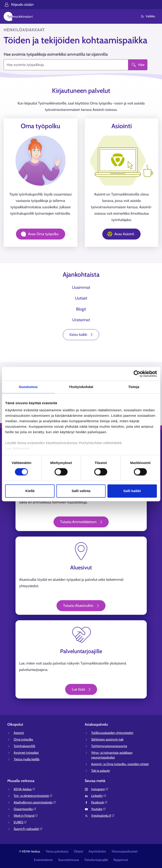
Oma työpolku (23, 739)
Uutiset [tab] (81, 298)
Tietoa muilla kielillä (27, 759)
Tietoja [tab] (134, 387)
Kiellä (30, 491)
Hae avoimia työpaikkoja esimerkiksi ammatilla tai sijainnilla (56, 54)
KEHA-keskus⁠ (24, 789)
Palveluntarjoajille (96, 860)
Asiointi (19, 733)
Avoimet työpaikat (26, 753)
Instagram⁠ (100, 789)
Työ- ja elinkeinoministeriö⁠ (33, 796)
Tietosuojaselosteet (125, 851)
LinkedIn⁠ (99, 796)
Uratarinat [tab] (81, 320)
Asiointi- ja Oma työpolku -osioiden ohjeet (120, 764)
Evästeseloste (43, 860)
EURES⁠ (20, 822)
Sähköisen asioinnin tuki (107, 739)
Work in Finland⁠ (26, 816)
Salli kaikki (132, 491)
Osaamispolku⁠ (25, 809)
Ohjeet (78, 851)
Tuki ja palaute (100, 771)
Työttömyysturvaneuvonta (109, 746)
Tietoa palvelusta (57, 851)
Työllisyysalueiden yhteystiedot (112, 733)
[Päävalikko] (151, 16)
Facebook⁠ (99, 802)
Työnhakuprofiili (24, 746)
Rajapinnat (121, 860)
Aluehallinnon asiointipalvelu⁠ (35, 802)
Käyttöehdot (97, 851)
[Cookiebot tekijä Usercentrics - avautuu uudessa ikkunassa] (137, 374)
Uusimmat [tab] (81, 287)
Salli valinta (81, 491)
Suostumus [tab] (28, 387)
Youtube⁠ (99, 809)
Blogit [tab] (81, 309)
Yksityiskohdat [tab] (81, 387)
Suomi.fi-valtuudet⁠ (28, 829)
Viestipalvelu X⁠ (103, 816)
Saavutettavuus (69, 860)
